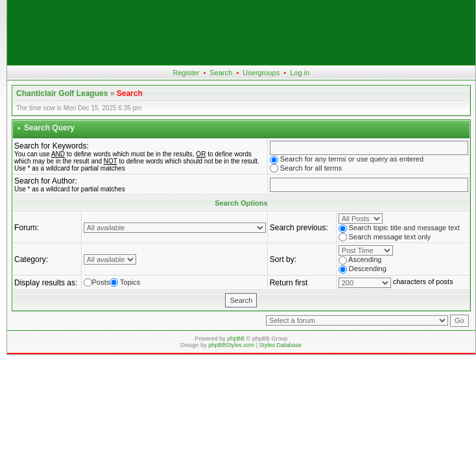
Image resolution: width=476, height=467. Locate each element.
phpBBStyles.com (231, 345)
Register (186, 73)
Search (221, 73)
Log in (300, 73)
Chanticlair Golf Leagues (62, 93)
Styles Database (281, 345)
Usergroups (261, 73)
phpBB (236, 339)
